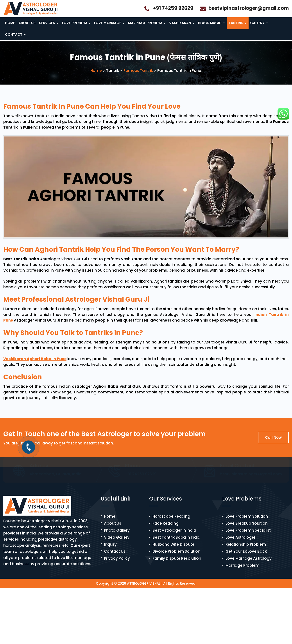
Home (10, 23)
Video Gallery (117, 542)
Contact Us (115, 556)
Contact (15, 36)
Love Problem (77, 23)
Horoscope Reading (171, 521)
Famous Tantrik (138, 75)
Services (49, 23)
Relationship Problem (246, 549)
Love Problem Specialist (248, 535)
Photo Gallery (117, 535)
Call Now (273, 442)
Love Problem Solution (247, 521)
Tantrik (235, 23)
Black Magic (209, 23)
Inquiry (110, 549)
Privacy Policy (117, 563)
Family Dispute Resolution (177, 563)
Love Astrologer (240, 542)
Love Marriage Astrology (249, 563)
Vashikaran (180, 23)
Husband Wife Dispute (173, 549)
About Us (28, 23)
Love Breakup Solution (247, 528)
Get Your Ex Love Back (246, 556)
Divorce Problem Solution (176, 556)
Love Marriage (109, 23)
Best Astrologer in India (174, 535)
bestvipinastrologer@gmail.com (249, 8)
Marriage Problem (146, 23)
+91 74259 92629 (173, 8)
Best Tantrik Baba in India (176, 542)
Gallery (257, 23)
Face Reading (166, 528)
